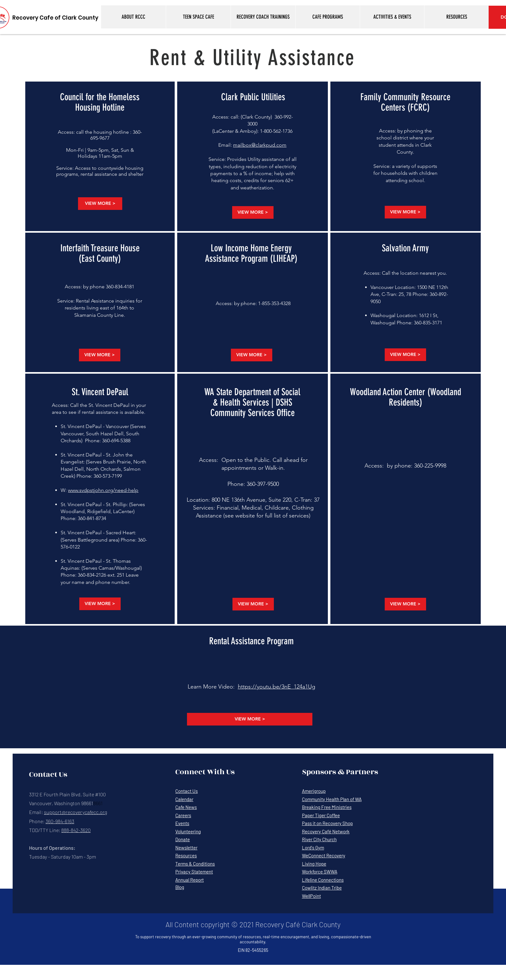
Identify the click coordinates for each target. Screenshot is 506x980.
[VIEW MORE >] (100, 204)
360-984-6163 (60, 821)
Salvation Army (405, 248)
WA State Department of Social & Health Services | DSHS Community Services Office (252, 402)
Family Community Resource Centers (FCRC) (405, 102)
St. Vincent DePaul (100, 392)
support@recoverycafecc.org (75, 812)
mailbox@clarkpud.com (260, 145)
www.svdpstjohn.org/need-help (103, 490)
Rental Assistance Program (251, 641)
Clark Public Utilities (253, 97)
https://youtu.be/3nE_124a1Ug (277, 687)
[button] (133, 17)
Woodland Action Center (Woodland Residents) (406, 397)
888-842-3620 (76, 830)
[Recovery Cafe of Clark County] (55, 18)
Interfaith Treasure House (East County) (100, 253)
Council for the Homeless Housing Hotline (100, 102)
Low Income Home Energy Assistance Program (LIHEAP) (251, 253)
